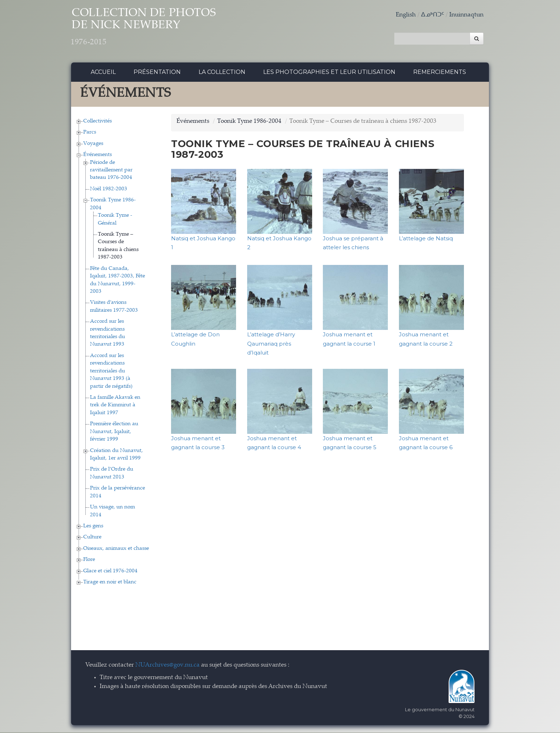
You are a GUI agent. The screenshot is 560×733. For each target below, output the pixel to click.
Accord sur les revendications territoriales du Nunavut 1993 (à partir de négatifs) (111, 372)
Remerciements (440, 73)
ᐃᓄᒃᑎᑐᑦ (432, 15)
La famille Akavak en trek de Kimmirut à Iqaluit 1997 (115, 406)
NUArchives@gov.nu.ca (167, 666)
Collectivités (97, 122)
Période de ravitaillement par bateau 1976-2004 (111, 171)
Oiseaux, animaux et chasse (116, 549)
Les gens (93, 527)
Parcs (90, 133)
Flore (89, 561)
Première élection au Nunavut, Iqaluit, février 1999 (114, 433)
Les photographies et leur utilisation (329, 73)
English (406, 15)
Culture (92, 538)
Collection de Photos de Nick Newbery (151, 29)
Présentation (157, 73)
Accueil (103, 73)
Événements (97, 156)
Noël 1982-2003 (109, 190)
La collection (222, 73)
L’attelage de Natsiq (426, 239)
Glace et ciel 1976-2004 (110, 572)
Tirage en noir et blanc (110, 583)
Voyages (93, 144)
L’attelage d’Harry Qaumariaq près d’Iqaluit (271, 345)
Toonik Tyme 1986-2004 (249, 122)
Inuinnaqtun (466, 15)
